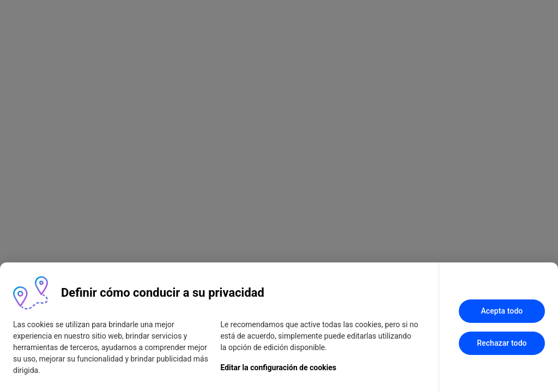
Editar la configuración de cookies (278, 367)
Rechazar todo (502, 343)
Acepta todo (502, 311)
